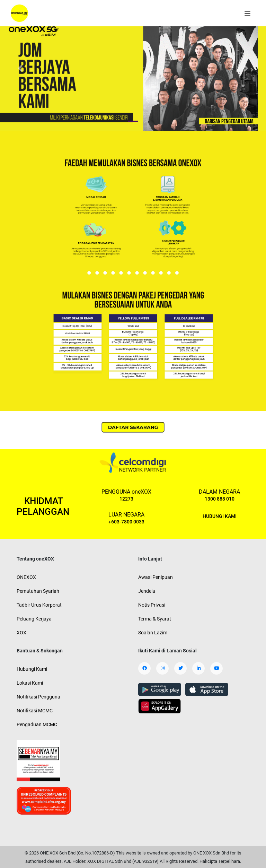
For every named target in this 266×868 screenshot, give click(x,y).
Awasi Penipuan (156, 577)
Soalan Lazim (153, 633)
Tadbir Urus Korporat (39, 605)
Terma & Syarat (155, 619)
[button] (20, 68)
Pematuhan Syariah (38, 591)
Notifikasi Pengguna (38, 697)
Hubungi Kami (32, 669)
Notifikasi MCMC (35, 711)
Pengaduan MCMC (37, 724)
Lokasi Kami (30, 683)
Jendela (147, 591)
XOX (21, 633)
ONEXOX (26, 577)
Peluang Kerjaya (34, 619)
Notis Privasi (152, 605)
